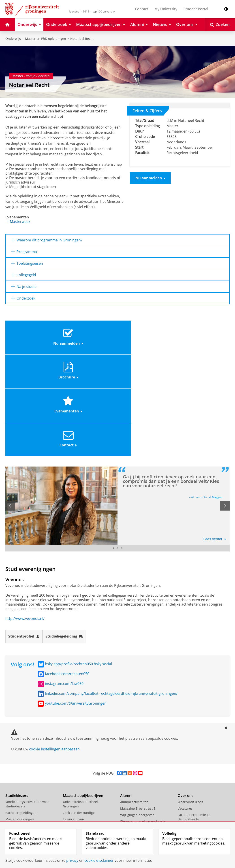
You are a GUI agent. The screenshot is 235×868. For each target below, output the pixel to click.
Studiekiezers (17, 693)
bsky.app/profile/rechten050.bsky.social (78, 562)
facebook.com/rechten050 (67, 572)
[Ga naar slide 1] (113, 446)
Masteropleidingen (20, 717)
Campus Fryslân (190, 803)
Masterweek (18, 222)
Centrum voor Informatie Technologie (81, 732)
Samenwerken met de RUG (83, 723)
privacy (72, 860)
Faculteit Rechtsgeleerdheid (199, 762)
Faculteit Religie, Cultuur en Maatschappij (199, 736)
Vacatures (185, 706)
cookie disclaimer (99, 860)
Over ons (186, 693)
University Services (192, 810)
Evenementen (145, 334)
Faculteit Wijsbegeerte (194, 779)
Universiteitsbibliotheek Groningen (81, 702)
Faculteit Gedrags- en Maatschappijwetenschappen (200, 725)
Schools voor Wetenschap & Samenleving (84, 769)
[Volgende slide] (225, 404)
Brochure (89, 334)
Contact (142, 9)
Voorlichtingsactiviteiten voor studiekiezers (27, 702)
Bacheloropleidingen (21, 711)
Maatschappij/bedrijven (83, 693)
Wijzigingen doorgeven (137, 713)
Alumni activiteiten (134, 700)
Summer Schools (18, 730)
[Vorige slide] (10, 404)
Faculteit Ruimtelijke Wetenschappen (193, 771)
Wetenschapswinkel (78, 760)
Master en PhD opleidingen (46, 39)
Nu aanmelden (150, 178)
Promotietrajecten (19, 743)
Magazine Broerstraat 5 (138, 706)
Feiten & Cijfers (147, 111)
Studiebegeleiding (64, 534)
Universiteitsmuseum (79, 741)
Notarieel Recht (82, 39)
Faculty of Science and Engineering (194, 788)
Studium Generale (77, 754)
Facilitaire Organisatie (194, 816)
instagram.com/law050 (64, 581)
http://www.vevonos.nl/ (25, 516)
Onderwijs (13, 39)
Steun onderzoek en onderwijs (143, 719)
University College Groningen (200, 797)
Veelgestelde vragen (20, 749)
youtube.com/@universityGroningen (76, 601)
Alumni (126, 693)
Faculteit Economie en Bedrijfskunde (194, 715)
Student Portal (196, 9)
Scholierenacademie (21, 723)
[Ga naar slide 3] (122, 446)
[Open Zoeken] (220, 25)
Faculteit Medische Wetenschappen (192, 753)
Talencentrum (73, 717)
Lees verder (215, 437)
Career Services (75, 747)
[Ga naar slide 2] (117, 446)
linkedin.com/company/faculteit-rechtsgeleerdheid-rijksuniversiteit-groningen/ (111, 591)
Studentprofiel (24, 534)
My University (166, 9)
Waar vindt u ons (190, 700)
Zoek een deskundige (79, 711)
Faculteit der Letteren (194, 745)
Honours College (18, 736)
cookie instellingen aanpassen (54, 647)
